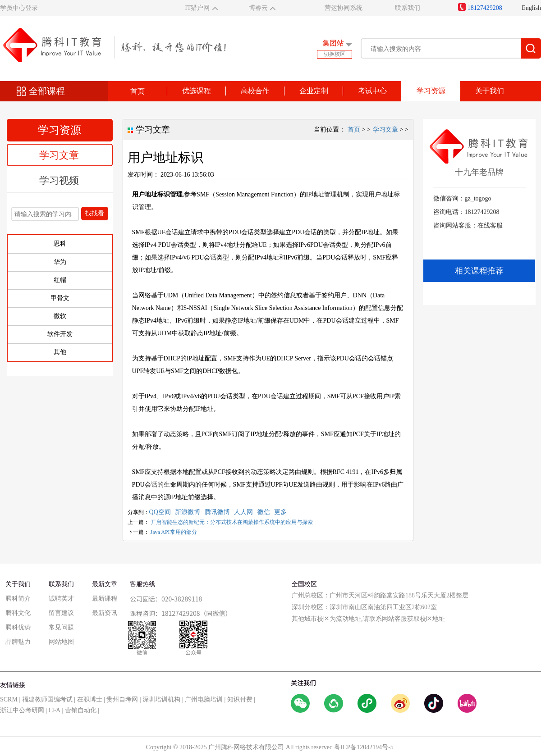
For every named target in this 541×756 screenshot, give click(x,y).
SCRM (9, 699)
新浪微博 (188, 512)
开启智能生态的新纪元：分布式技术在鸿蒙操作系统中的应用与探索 (232, 522)
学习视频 (59, 180)
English (531, 8)
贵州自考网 (122, 699)
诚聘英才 (61, 599)
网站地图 (61, 642)
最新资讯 (105, 613)
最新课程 (105, 599)
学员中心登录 (19, 8)
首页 (138, 91)
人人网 (243, 512)
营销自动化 (81, 710)
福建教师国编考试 (47, 699)
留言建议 (61, 613)
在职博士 (90, 699)
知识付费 (240, 699)
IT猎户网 (197, 8)
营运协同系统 (344, 8)
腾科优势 (18, 627)
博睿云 (258, 8)
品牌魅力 (18, 642)
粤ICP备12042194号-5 (364, 747)
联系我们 (408, 8)
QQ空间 (160, 512)
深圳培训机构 (161, 699)
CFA (55, 710)
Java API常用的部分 (174, 532)
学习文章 (59, 155)
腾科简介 (18, 599)
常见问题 (61, 627)
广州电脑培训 (204, 699)
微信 (264, 512)
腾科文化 (18, 613)
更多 (280, 512)
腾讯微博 (217, 512)
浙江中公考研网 (22, 710)
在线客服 (490, 225)
